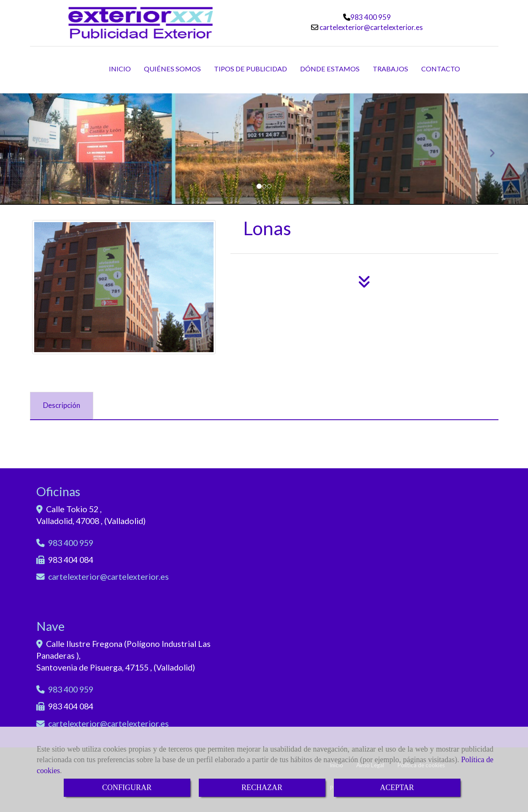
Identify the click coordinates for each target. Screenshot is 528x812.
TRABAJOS (390, 69)
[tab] (62, 406)
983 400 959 (371, 17)
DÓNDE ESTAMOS (330, 69)
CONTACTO (441, 69)
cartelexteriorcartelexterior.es (371, 27)
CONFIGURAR (127, 788)
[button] (40, 149)
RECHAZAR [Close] (262, 788)
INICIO (120, 69)
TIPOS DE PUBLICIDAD (250, 69)
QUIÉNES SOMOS (172, 69)
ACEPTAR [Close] (397, 788)
